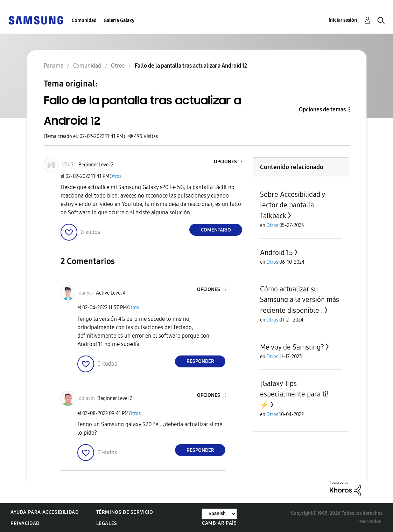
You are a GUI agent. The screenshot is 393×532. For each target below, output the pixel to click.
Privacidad (25, 523)
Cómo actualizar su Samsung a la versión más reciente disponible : (300, 300)
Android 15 (276, 253)
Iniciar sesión (343, 20)
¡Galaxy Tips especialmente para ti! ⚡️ (294, 394)
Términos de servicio (125, 512)
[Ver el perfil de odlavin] (87, 398)
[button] (230, 162)
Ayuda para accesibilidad (44, 512)
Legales (107, 523)
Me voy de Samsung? (292, 347)
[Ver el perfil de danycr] (86, 293)
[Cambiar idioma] (219, 514)
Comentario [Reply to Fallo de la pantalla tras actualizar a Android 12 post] (216, 230)
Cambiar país (219, 523)
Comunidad (84, 20)
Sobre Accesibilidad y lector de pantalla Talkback (292, 205)
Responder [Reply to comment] (200, 361)
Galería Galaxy (119, 20)
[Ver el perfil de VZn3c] (69, 165)
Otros (115, 176)
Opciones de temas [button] (322, 109)
